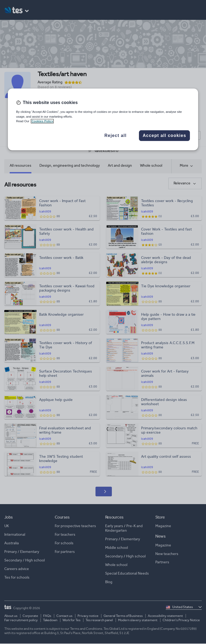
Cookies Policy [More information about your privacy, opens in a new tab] (42, 121)
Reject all (115, 135)
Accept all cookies (164, 135)
